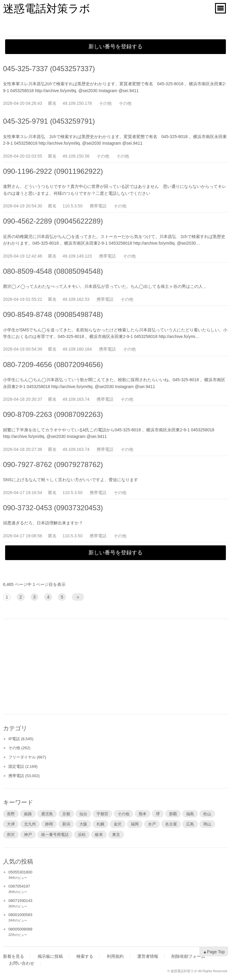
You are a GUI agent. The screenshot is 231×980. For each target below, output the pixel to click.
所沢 (11, 834)
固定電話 (16, 766)
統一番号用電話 (55, 834)
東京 (116, 834)
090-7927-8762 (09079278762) (53, 464)
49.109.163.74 (76, 399)
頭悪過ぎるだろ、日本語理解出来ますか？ (43, 523)
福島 (190, 814)
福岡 (135, 824)
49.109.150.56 (76, 156)
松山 (207, 814)
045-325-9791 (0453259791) (49, 121)
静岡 (49, 824)
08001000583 (20, 915)
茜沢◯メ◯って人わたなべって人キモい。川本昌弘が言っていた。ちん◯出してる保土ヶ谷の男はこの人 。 (106, 286)
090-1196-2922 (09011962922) (53, 171)
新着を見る (14, 956)
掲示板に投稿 (50, 956)
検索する (85, 956)
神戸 (28, 834)
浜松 (82, 834)
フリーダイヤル (22, 757)
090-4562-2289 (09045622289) (53, 221)
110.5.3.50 (72, 206)
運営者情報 (148, 956)
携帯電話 (98, 206)
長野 (11, 814)
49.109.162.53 (76, 299)
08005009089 (20, 929)
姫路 (28, 814)
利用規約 (115, 956)
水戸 (152, 824)
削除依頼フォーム (188, 956)
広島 (190, 824)
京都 (66, 814)
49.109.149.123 (77, 256)
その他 (105, 103)
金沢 (118, 824)
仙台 (83, 814)
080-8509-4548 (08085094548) (53, 271)
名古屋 (171, 824)
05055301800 (20, 872)
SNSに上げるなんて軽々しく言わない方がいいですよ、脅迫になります (71, 480)
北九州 (30, 824)
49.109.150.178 (77, 103)
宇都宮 (102, 814)
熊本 (143, 814)
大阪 (83, 824)
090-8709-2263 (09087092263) (53, 414)
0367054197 (19, 886)
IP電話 (14, 739)
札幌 (100, 824)
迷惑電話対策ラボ (47, 9)
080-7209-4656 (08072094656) (53, 365)
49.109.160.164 (77, 349)
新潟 (66, 824)
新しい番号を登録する (115, 47)
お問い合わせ (22, 963)
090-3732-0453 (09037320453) (53, 508)
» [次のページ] (78, 597)
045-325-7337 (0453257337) (49, 69)
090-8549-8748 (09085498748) (53, 314)
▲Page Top (214, 952)
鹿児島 (47, 814)
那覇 (173, 814)
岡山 (207, 824)
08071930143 (20, 901)
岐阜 (99, 834)
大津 (11, 824)
